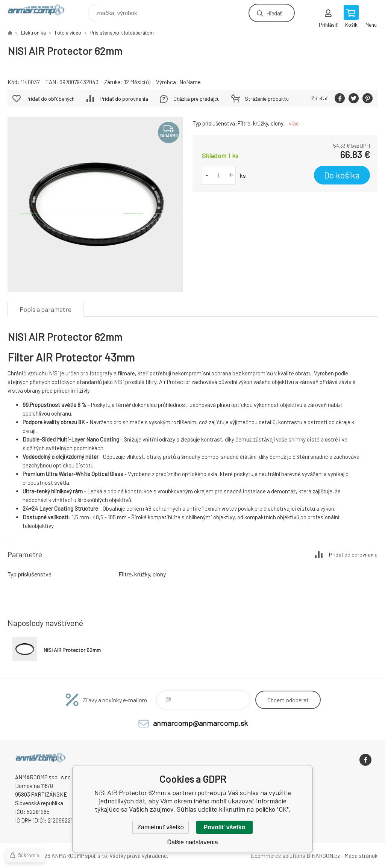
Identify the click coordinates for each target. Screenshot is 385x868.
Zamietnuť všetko (160, 827)
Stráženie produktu (267, 99)
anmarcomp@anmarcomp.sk (200, 723)
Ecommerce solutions (278, 856)
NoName (190, 82)
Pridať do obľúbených (50, 99)
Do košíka (342, 175)
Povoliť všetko (225, 827)
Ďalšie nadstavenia (192, 842)
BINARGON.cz (323, 856)
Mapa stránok (361, 856)
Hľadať (274, 13)
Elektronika (33, 33)
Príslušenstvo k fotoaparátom (122, 33)
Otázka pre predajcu (196, 99)
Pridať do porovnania (124, 99)
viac (294, 123)
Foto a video (68, 33)
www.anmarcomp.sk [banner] (41, 11)
